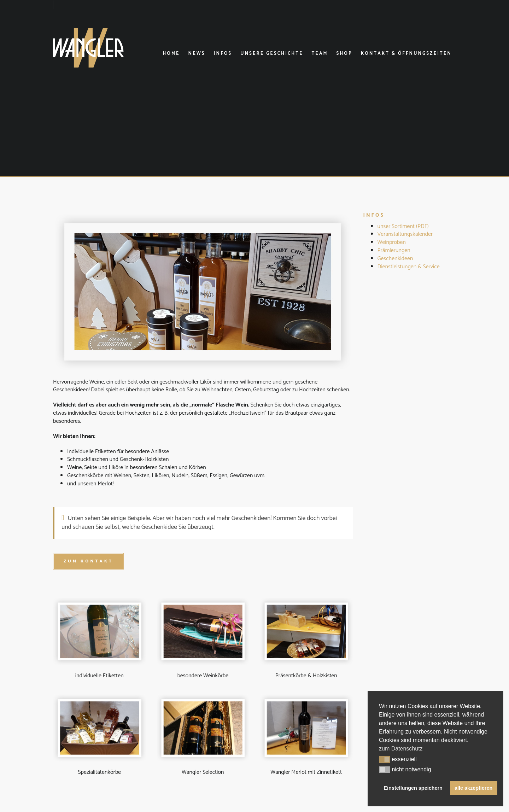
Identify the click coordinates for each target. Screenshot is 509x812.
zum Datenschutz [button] (401, 749)
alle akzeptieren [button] (473, 788)
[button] (385, 760)
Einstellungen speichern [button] (413, 788)
